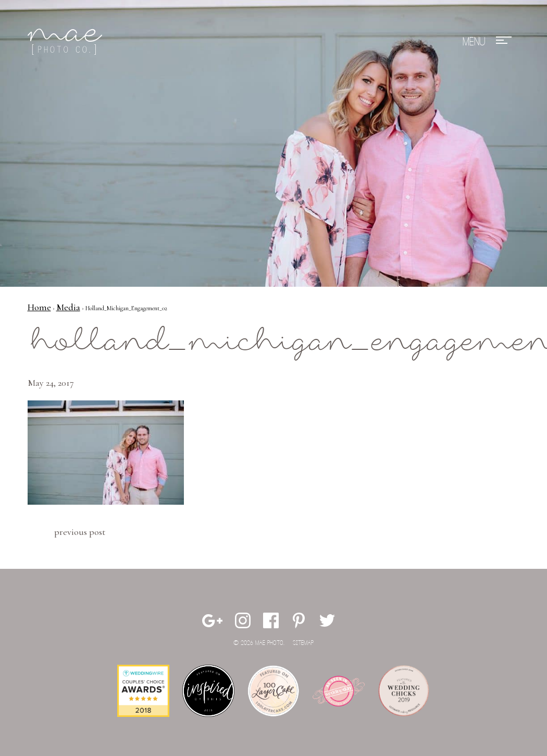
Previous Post (80, 532)
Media (68, 307)
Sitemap (303, 643)
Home (39, 307)
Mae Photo (67, 42)
